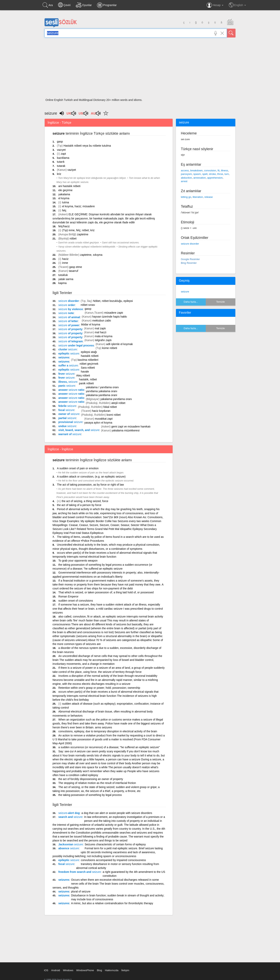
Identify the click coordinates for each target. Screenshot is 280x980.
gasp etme (76, 267)
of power (69, 325)
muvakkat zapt (104, 419)
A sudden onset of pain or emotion (78, 468)
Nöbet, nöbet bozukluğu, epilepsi (113, 301)
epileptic (69, 353)
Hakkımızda (112, 970)
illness (225, 170)
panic (67, 386)
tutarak (61, 166)
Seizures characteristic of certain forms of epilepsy (115, 844)
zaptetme (83, 234)
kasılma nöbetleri (88, 360)
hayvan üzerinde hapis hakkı (110, 317)
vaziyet (72, 170)
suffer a (68, 365)
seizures (64, 357)
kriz (59, 174)
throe (220, 174)
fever (67, 374)
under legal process (76, 345)
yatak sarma (66, 279)
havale (85, 372)
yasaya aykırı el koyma (98, 423)
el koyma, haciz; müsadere (78, 206)
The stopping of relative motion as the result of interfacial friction (97, 783)
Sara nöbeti (88, 368)
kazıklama (63, 158)
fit (218, 170)
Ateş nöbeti (83, 375)
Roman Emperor (68, 596)
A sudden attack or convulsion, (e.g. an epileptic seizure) (91, 477)
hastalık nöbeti (90, 356)
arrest (184, 181)
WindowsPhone (85, 970)
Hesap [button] (215, 5)
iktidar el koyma (91, 324)
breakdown (197, 170)
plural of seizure (81, 891)
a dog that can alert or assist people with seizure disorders (117, 813)
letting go (186, 197)
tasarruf (73, 271)
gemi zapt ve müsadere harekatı (131, 427)
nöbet (73, 238)
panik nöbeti (86, 383)
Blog (99, 970)
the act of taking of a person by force (79, 505)
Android (56, 970)
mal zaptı (100, 328)
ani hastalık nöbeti (69, 186)
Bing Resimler (189, 263)
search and (70, 817)
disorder (69, 301)
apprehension (215, 178)
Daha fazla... (191, 302)
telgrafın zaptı (103, 340)
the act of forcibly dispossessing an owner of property (91, 779)
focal (66, 410)
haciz (65, 259)
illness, (68, 382)
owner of (69, 414)
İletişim (125, 970)
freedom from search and (80, 872)
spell (205, 174)
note (66, 313)
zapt (63, 154)
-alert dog (69, 813)
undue (67, 426)
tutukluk (63, 275)
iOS (46, 970)
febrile (67, 406)
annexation (200, 178)
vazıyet (61, 150)
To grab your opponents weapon (78, 561)
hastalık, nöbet (88, 379)
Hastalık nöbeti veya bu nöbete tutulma (87, 146)
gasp (60, 142)
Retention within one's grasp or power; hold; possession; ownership (99, 688)
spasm (197, 174)
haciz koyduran (101, 411)
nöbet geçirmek (89, 364)
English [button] (237, 5)
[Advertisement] (140, 69)
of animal (69, 317)
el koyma (64, 198)
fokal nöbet (110, 407)
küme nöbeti (110, 348)
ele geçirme (65, 190)
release (209, 197)
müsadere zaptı (114, 313)
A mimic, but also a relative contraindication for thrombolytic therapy (112, 903)
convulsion (210, 170)
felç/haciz (64, 226)
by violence (71, 309)
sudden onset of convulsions (76, 601)
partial (67, 418)
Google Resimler (190, 259)
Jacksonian (71, 844)
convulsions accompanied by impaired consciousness (113, 860)
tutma (66, 202)
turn (227, 174)
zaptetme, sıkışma (91, 255)
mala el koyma (103, 336)
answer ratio (71, 390)
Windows (68, 970)
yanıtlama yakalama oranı (101, 391)
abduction (186, 178)
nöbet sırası (88, 305)
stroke (212, 174)
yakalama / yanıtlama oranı (102, 387)
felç (64, 210)
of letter (68, 321)
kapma (63, 283)
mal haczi (100, 332)
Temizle (220, 302)
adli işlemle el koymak (120, 344)
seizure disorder (190, 244)
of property (70, 329)
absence (69, 848)
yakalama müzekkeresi (126, 430)
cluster (68, 349)
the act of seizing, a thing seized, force (85, 501)
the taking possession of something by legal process (90, 795)
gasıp (88, 309)
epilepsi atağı (89, 352)
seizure (185, 292)
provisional (71, 422)
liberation (198, 197)
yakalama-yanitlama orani (101, 395)
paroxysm (186, 174)
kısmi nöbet (114, 415)
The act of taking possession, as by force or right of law (90, 485)
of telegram (71, 341)
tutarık (61, 162)
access (185, 170)
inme (65, 263)
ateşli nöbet (118, 403)
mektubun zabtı (102, 321)
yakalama (64, 194)
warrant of (70, 434)
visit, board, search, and (79, 430)
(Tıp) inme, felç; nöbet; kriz (78, 230)
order (67, 305)
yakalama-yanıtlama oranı (116, 399)
